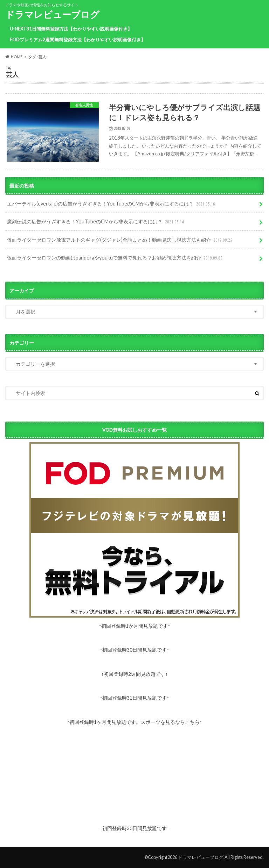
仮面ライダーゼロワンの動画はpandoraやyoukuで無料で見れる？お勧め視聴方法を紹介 (115, 258)
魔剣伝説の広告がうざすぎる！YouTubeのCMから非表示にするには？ (96, 222)
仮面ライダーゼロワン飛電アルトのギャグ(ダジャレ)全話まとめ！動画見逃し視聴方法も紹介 (120, 240)
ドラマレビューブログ (52, 14)
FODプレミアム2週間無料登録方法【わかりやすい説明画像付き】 (78, 40)
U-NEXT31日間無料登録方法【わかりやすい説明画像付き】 (71, 29)
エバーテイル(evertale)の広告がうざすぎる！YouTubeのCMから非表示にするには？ (112, 204)
